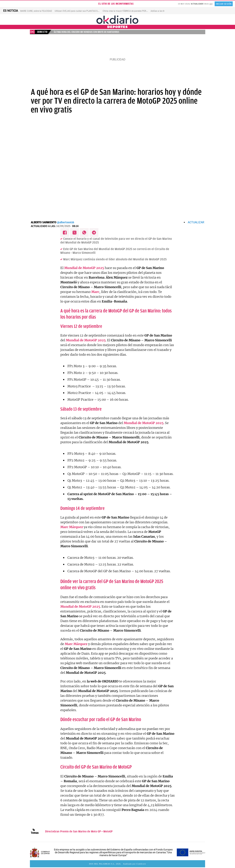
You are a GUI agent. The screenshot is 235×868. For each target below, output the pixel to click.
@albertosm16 (66, 222)
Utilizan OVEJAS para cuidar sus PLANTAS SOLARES (80, 11)
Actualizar (196, 222)
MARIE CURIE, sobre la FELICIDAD (36, 11)
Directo (49, 831)
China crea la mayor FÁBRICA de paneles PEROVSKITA (129, 11)
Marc (95, 292)
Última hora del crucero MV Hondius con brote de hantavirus (86, 32)
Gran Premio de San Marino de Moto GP (77, 831)
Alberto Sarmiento (44, 222)
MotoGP (108, 831)
